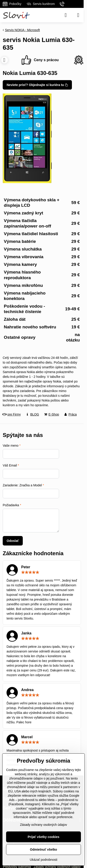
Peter (26, 567)
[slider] (30, 572)
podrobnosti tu (28, 800)
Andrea (27, 690)
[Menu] (78, 15)
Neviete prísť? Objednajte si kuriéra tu (37, 85)
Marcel (27, 737)
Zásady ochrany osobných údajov (44, 825)
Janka (26, 633)
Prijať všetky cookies (44, 837)
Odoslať (13, 541)
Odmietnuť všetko (43, 849)
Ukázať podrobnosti (43, 860)
